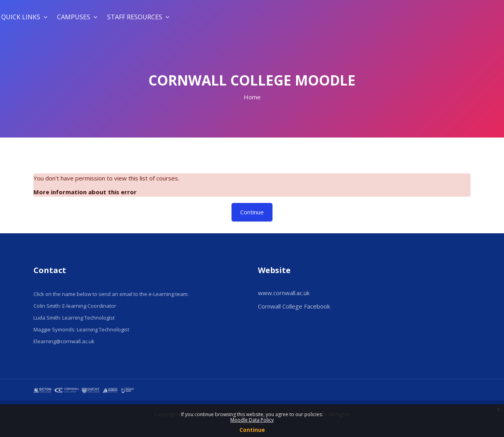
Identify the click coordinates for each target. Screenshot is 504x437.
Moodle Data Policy (252, 420)
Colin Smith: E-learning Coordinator (75, 306)
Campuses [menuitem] (77, 17)
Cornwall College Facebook (294, 306)
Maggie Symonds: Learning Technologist (81, 329)
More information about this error (85, 192)
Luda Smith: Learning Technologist (74, 318)
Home (252, 97)
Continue (252, 430)
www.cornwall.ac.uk (284, 293)
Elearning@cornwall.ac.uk (64, 341)
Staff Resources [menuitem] (138, 17)
